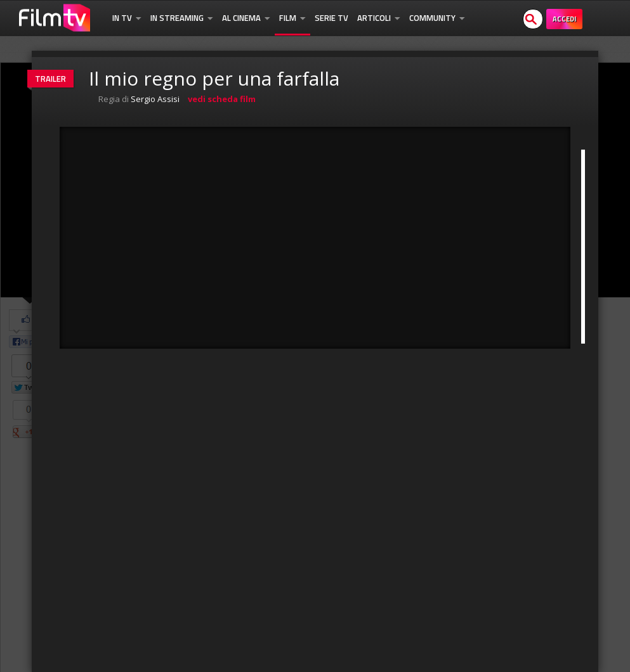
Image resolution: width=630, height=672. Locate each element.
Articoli (379, 18)
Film (292, 18)
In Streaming (182, 18)
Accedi (564, 19)
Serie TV (331, 18)
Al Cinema (246, 18)
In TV (127, 18)
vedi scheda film (222, 99)
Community (437, 18)
